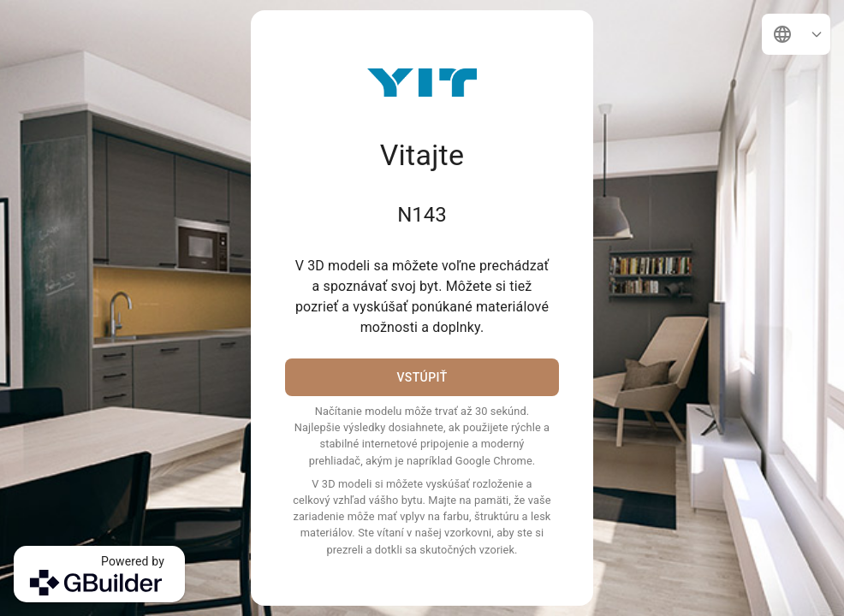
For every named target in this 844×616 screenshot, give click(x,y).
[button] (796, 34)
